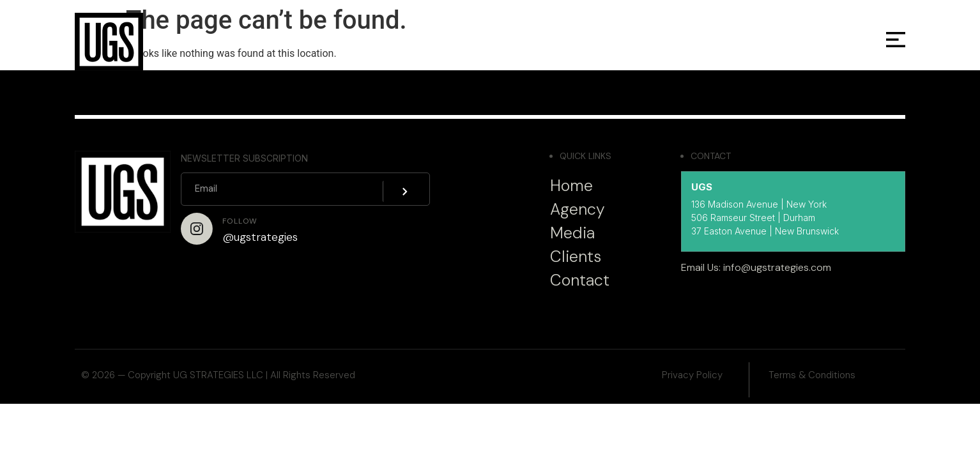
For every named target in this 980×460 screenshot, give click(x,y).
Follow (240, 221)
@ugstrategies (260, 237)
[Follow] (197, 229)
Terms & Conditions (812, 375)
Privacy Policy (692, 375)
